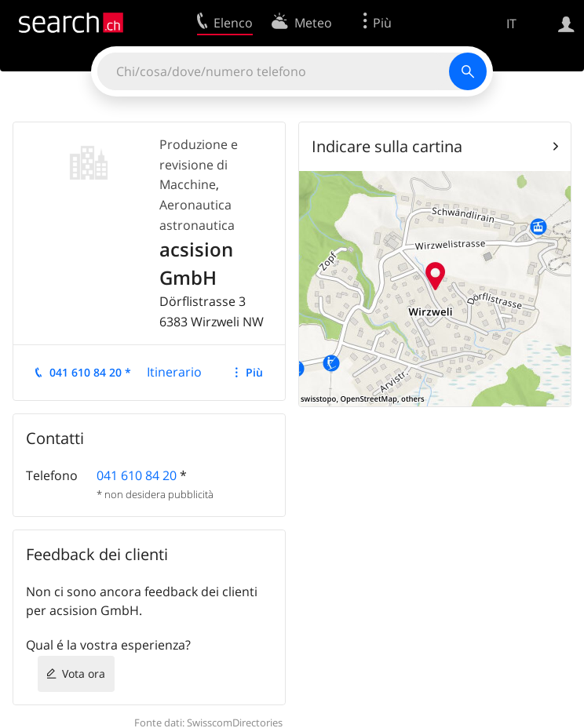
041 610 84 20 (137, 475)
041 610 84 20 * (90, 372)
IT (511, 24)
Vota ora (84, 673)
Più (254, 372)
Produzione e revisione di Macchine (199, 164)
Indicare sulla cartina (387, 146)
